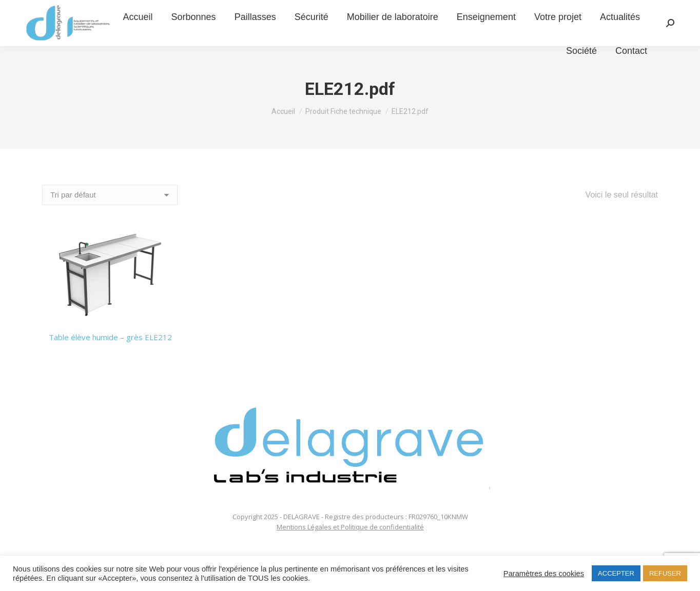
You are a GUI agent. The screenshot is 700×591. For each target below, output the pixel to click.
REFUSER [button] (665, 573)
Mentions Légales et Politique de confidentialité (350, 527)
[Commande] (110, 195)
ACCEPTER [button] (616, 573)
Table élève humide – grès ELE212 (110, 337)
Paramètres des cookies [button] (544, 574)
